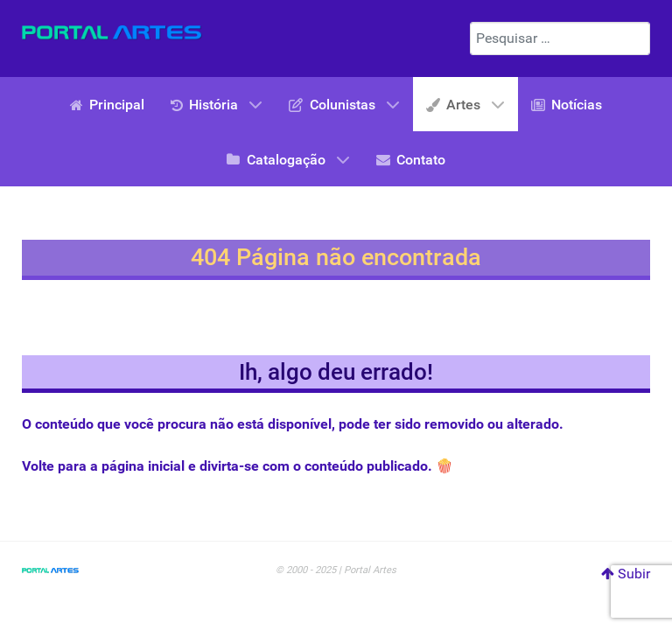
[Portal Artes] (112, 32)
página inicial (143, 466)
